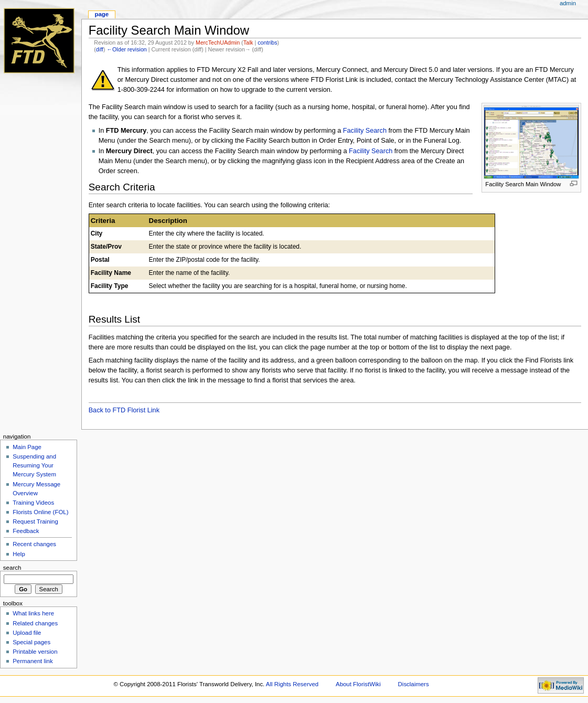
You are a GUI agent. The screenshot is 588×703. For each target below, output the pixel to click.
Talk (248, 42)
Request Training (35, 521)
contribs (267, 42)
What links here (33, 613)
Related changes (35, 623)
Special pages (31, 642)
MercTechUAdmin (218, 42)
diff (100, 49)
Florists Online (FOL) (40, 512)
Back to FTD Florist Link (124, 410)
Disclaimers (414, 684)
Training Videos (33, 503)
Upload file (27, 633)
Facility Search (365, 131)
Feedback (26, 531)
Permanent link (33, 661)
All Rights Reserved (292, 684)
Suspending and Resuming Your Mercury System (34, 465)
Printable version (35, 652)
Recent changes (34, 544)
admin (568, 3)
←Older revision (126, 49)
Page (101, 14)
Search (12, 568)
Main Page (27, 447)
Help (19, 554)
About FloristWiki (358, 684)
